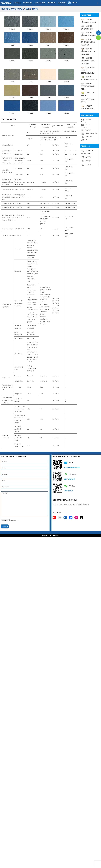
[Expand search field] (98, 3)
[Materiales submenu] (33, 3)
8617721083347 (70, 479)
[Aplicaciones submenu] (46, 3)
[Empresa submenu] (21, 3)
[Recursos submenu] (56, 3)
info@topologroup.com (72, 467)
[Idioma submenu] (78, 3)
